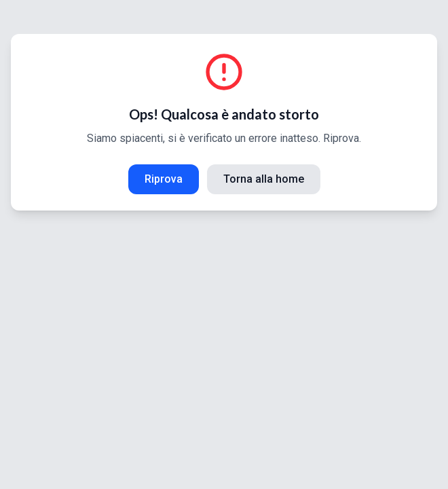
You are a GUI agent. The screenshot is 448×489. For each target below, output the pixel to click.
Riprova (164, 179)
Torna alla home (264, 179)
